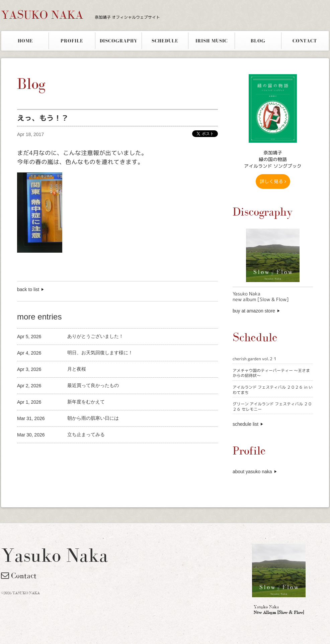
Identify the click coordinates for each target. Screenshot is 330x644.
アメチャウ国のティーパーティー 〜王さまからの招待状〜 (271, 373)
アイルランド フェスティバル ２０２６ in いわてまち (273, 390)
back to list (28, 289)
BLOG (258, 41)
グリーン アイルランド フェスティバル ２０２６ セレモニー (272, 407)
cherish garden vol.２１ (255, 359)
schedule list (245, 424)
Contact (19, 575)
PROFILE (72, 41)
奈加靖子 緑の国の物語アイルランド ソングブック (273, 159)
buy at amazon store (254, 311)
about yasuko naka (252, 472)
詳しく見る (273, 181)
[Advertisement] (95, 454)
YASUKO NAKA (80, 15)
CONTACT (305, 41)
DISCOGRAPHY (119, 41)
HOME (25, 41)
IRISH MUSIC (212, 41)
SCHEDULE (165, 41)
